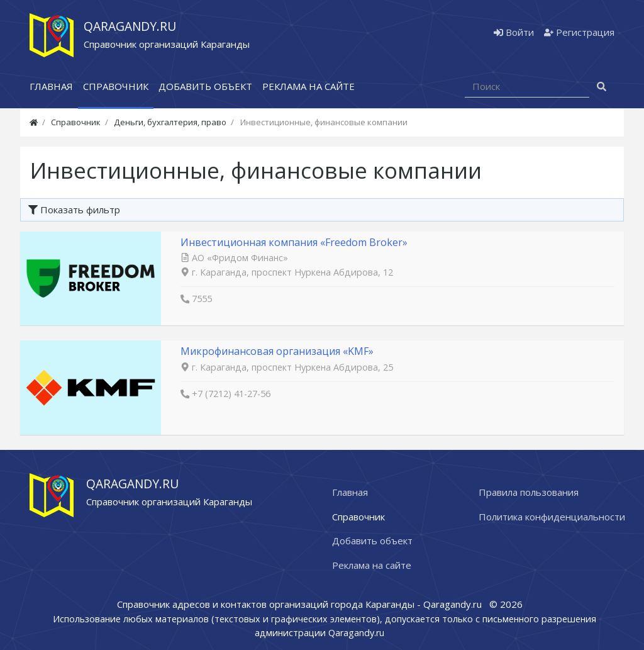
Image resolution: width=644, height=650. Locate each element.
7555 (202, 299)
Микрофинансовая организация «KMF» (277, 351)
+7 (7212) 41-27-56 (231, 394)
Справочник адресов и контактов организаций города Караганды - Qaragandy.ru (301, 604)
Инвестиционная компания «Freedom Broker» (294, 242)
